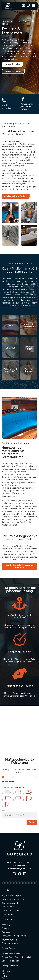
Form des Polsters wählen (13, 788)
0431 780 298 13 (20, 866)
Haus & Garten (8, 907)
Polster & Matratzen (11, 911)
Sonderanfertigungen (11, 943)
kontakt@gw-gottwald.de (19, 869)
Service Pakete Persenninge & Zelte (17, 957)
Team (4, 975)
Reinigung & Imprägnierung (14, 936)
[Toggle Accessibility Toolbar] (4, 976)
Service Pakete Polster (12, 961)
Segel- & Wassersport (11, 896)
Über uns (6, 971)
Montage (6, 932)
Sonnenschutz (8, 914)
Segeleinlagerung (10, 939)
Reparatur (6, 928)
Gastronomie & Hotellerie (13, 899)
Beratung (6, 924)
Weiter (32, 822)
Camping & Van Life (11, 903)
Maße (4, 810)
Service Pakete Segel (11, 953)
